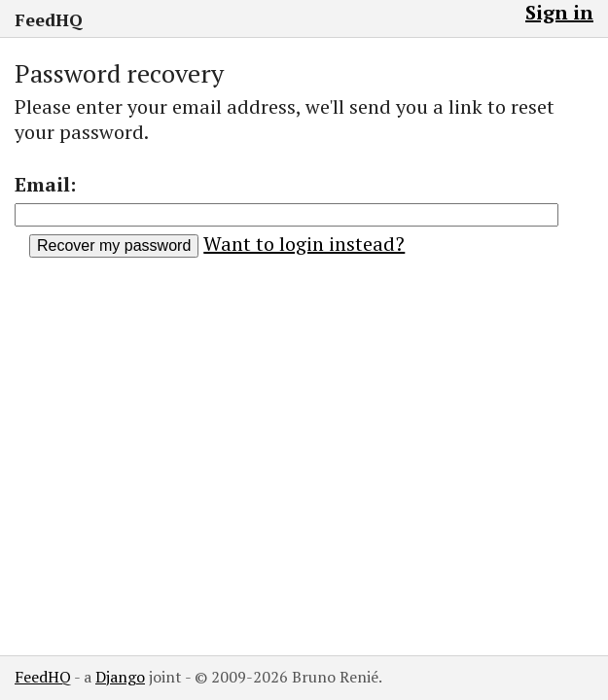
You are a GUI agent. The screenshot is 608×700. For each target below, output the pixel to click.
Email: (45, 184)
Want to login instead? (304, 244)
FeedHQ (49, 19)
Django (120, 677)
